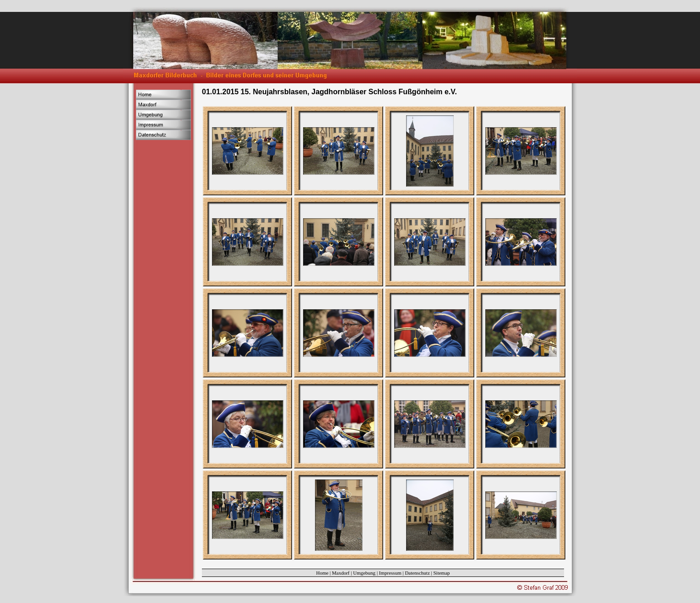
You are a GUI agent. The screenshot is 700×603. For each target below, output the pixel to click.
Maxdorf (341, 573)
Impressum (390, 573)
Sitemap (442, 573)
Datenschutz (417, 573)
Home (322, 573)
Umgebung (364, 573)
